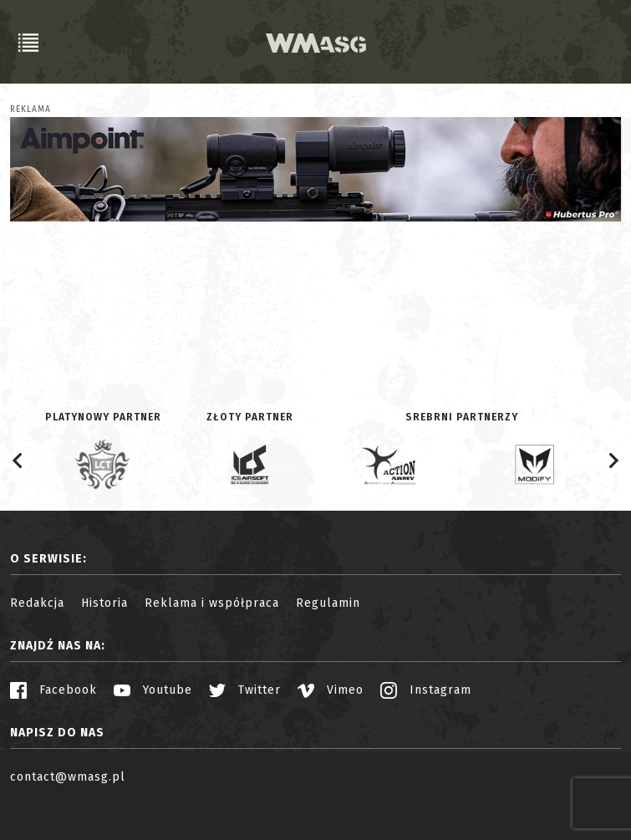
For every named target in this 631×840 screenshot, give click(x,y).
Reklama (31, 109)
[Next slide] (613, 461)
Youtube (153, 690)
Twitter (245, 690)
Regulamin (328, 603)
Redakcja (37, 603)
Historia (104, 603)
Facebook (53, 690)
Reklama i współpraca (212, 603)
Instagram (426, 690)
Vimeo (331, 690)
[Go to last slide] (18, 461)
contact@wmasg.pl (68, 777)
